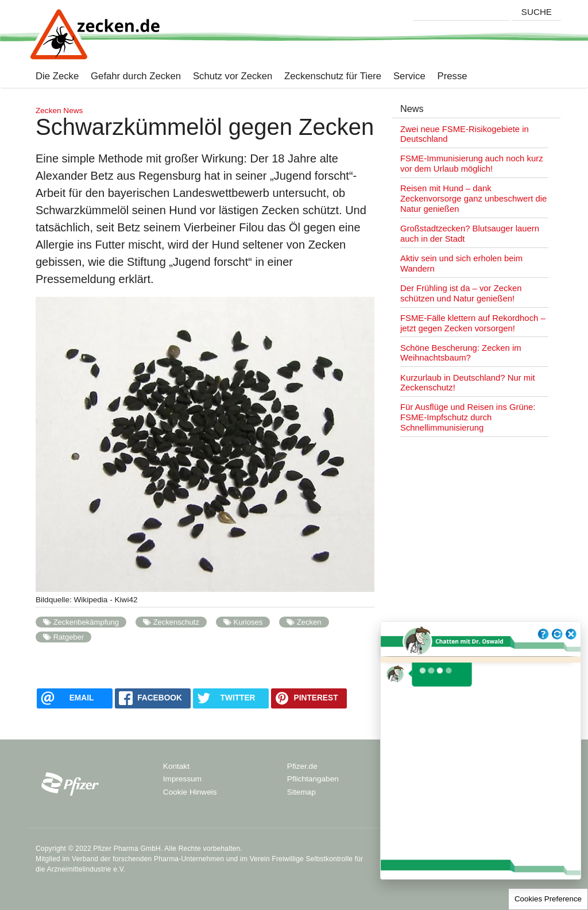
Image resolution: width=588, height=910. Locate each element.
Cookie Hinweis (190, 792)
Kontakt (176, 766)
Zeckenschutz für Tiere (327, 76)
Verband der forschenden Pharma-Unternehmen (148, 859)
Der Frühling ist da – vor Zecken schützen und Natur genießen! (461, 293)
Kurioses (248, 622)
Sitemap (301, 792)
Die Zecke (57, 76)
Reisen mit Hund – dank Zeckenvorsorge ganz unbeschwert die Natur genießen (473, 199)
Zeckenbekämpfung (86, 622)
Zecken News (59, 111)
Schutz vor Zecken (227, 76)
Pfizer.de (302, 766)
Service (403, 76)
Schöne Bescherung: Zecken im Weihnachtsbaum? (461, 353)
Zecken (309, 622)
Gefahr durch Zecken (130, 76)
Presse (446, 76)
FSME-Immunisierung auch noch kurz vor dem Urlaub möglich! (472, 164)
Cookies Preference (548, 899)
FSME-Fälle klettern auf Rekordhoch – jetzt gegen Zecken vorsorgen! (473, 323)
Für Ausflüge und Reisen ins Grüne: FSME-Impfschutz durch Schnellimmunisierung (468, 417)
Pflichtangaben (313, 779)
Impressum (182, 779)
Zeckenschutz (176, 622)
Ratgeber (69, 637)
